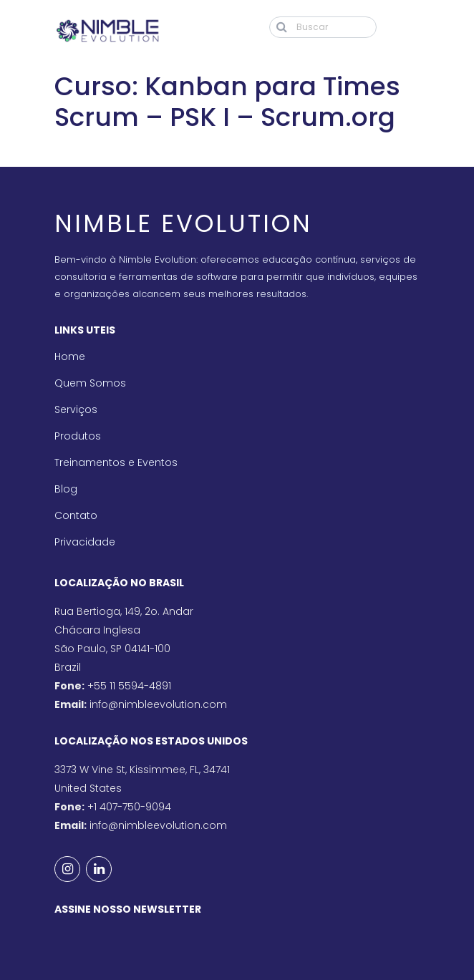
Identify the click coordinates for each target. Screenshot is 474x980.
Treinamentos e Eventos (116, 462)
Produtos (78, 436)
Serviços (76, 409)
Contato (76, 515)
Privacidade (85, 542)
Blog (66, 489)
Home (70, 356)
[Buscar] (323, 27)
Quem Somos (90, 383)
